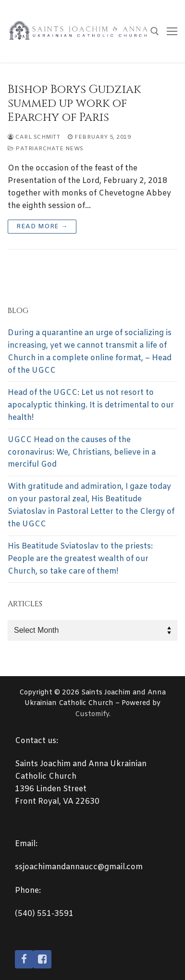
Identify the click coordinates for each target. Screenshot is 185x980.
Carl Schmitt (34, 137)
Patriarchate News (46, 149)
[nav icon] (172, 31)
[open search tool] (155, 31)
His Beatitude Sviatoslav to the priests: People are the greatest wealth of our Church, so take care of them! (80, 559)
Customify (92, 714)
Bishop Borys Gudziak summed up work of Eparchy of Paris (74, 104)
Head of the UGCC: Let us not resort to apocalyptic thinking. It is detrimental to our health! (91, 405)
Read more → (42, 227)
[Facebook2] (42, 959)
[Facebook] (24, 959)
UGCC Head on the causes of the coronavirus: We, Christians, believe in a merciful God (82, 452)
